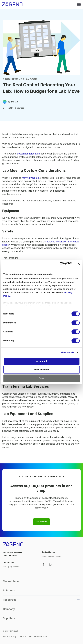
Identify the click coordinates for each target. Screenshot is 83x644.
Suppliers (9, 618)
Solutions (9, 590)
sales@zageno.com (11, 567)
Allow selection (41, 370)
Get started (41, 522)
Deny (41, 378)
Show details (67, 352)
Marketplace (11, 581)
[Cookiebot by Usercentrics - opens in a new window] (60, 264)
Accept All (41, 361)
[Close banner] (79, 264)
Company (9, 609)
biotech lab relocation (28, 154)
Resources (10, 600)
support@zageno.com (51, 556)
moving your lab (30, 178)
